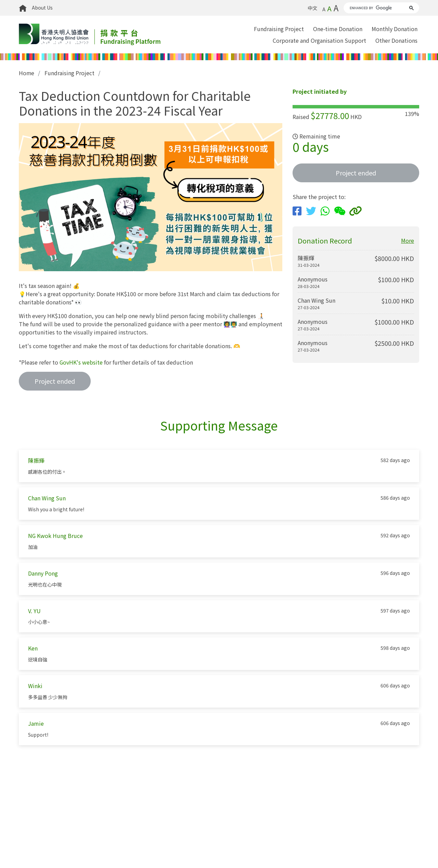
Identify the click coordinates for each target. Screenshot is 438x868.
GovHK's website (81, 362)
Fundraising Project (279, 29)
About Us (42, 8)
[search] (375, 8)
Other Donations (396, 40)
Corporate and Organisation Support (319, 40)
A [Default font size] (329, 8)
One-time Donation (338, 29)
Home (27, 73)
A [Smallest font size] (324, 9)
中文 (312, 8)
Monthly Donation (395, 29)
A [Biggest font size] (336, 8)
